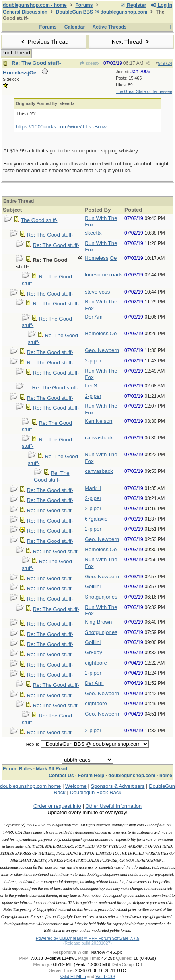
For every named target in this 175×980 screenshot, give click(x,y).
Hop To (33, 744)
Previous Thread (44, 42)
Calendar (75, 27)
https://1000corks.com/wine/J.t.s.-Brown (63, 127)
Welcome (76, 786)
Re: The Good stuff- (36, 63)
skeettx (89, 63)
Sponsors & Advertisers (118, 786)
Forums (84, 5)
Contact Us (61, 776)
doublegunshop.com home (30, 786)
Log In (161, 5)
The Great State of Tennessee (144, 91)
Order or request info (57, 806)
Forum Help (91, 776)
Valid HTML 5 (73, 976)
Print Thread (16, 53)
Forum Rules (17, 769)
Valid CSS (105, 976)
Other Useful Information (113, 806)
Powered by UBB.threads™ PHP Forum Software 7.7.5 (87, 938)
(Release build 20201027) (87, 943)
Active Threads (110, 27)
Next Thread (131, 42)
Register (133, 5)
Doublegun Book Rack (95, 792)
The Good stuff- (39, 220)
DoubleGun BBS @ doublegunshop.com (102, 12)
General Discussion (25, 12)
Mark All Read (52, 769)
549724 (165, 63)
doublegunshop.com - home (35, 5)
